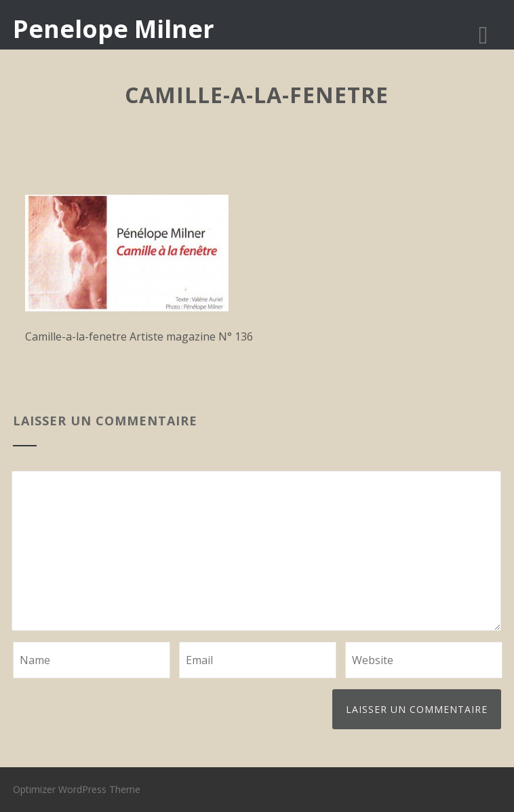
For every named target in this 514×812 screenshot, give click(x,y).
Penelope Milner (114, 29)
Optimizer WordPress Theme (77, 789)
